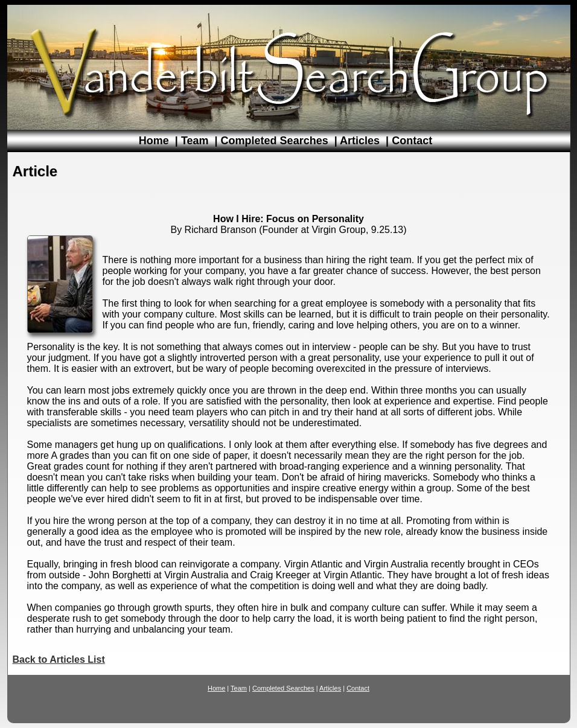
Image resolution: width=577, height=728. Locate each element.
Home (154, 141)
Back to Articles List (59, 659)
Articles (360, 141)
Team (195, 141)
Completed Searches (275, 141)
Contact (412, 141)
